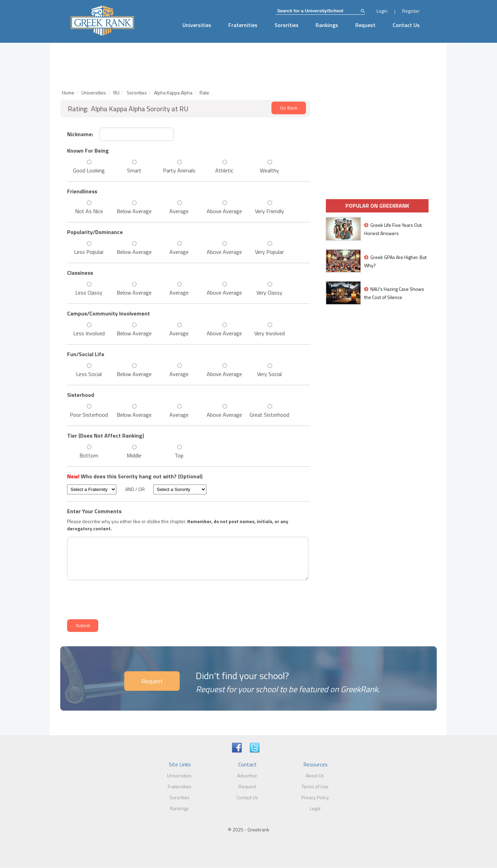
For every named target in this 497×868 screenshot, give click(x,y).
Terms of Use (315, 786)
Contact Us (406, 25)
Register (411, 11)
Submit (83, 626)
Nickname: (80, 134)
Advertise (247, 775)
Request (365, 25)
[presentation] (117, 599)
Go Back (289, 108)
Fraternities (243, 25)
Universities (197, 25)
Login (382, 11)
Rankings (327, 25)
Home (68, 93)
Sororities (286, 25)
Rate (204, 93)
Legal (315, 808)
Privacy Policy (315, 797)
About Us (315, 775)
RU (116, 93)
